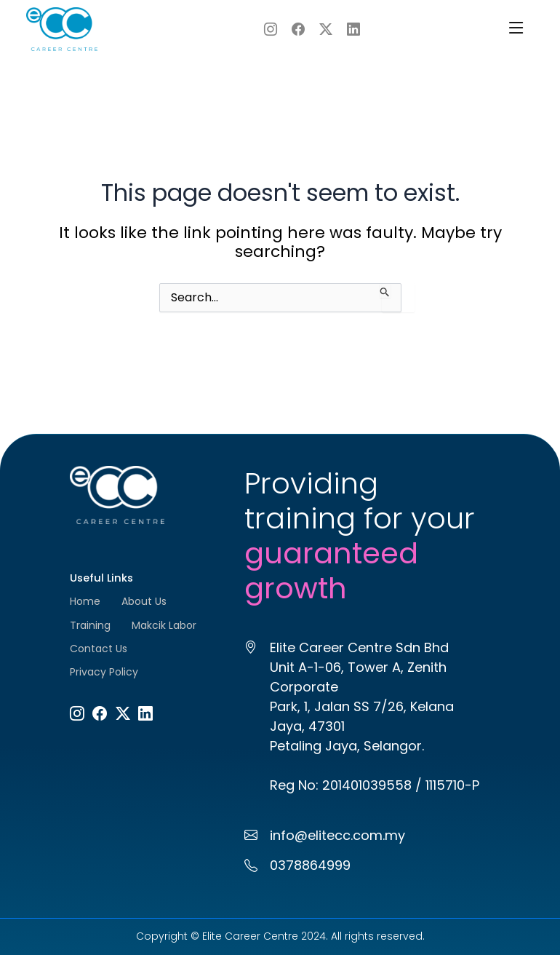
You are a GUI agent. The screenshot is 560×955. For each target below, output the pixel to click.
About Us (144, 601)
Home (85, 601)
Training (90, 625)
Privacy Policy (104, 672)
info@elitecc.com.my (337, 835)
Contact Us (99, 649)
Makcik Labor (164, 625)
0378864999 (310, 865)
